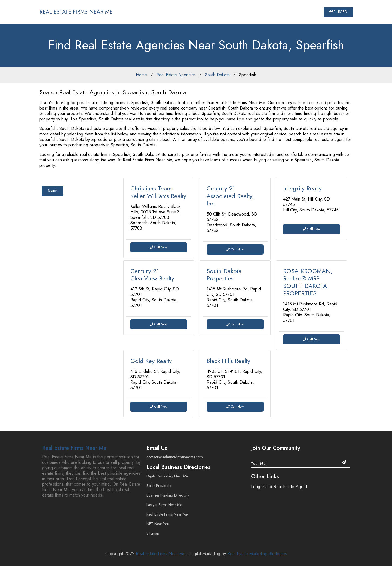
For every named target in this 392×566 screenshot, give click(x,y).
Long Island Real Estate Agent (279, 487)
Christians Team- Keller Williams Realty (158, 192)
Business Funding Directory (168, 495)
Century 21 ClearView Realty (152, 275)
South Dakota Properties (224, 275)
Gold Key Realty (151, 361)
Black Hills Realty (228, 361)
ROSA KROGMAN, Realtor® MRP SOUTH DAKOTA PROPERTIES (308, 282)
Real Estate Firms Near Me (74, 448)
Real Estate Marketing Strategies (257, 554)
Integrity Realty (302, 188)
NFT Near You (158, 524)
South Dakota (217, 75)
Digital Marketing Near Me (167, 476)
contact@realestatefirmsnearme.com (175, 457)
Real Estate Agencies (176, 75)
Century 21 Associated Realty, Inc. (230, 196)
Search (53, 191)
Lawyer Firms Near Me (164, 505)
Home (141, 75)
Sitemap (153, 533)
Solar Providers (159, 486)
